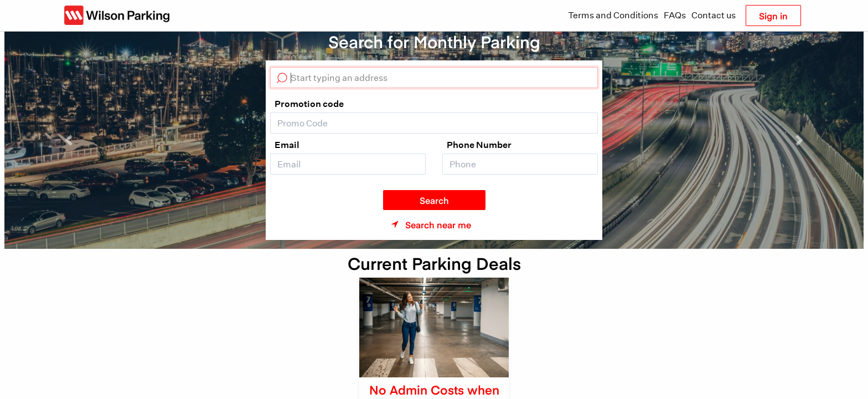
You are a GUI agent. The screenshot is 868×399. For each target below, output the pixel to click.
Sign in (773, 16)
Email (287, 145)
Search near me (438, 224)
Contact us (714, 15)
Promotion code (309, 104)
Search (434, 200)
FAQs (675, 15)
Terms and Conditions (613, 15)
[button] (69, 140)
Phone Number (479, 145)
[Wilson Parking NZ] (117, 15)
